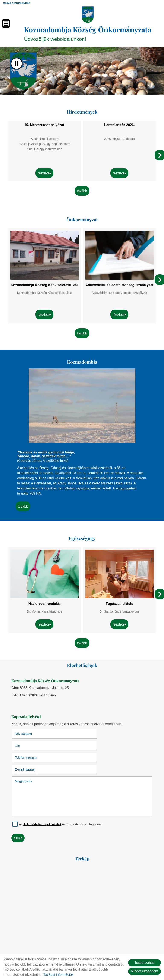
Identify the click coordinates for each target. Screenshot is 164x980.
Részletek (45, 170)
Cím (88, 724)
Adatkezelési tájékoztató (72, 947)
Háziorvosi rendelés (45, 596)
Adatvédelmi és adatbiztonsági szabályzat (119, 281)
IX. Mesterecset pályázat (45, 123)
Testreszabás (144, 963)
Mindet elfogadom (144, 971)
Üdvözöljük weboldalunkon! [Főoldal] (88, 32)
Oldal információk (35, 947)
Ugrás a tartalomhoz (16, 3)
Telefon (27, 735)
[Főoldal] (88, 15)
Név (25, 724)
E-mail (96, 735)
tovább (82, 188)
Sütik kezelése (131, 947)
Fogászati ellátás (119, 596)
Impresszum (105, 947)
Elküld (19, 804)
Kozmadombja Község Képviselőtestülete (45, 279)
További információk (58, 975)
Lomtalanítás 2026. (119, 123)
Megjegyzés (25, 747)
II (17, 62)
